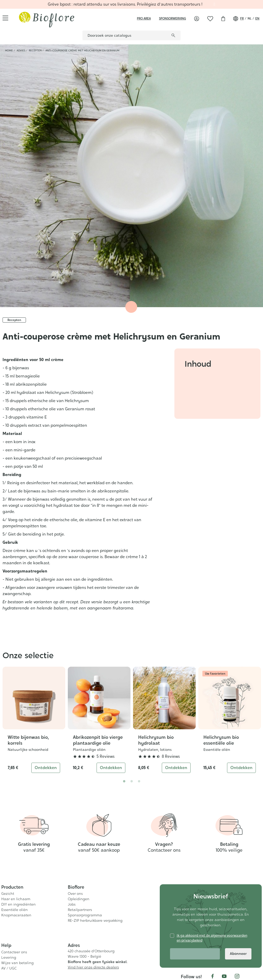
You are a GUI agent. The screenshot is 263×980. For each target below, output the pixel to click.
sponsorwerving (172, 18)
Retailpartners (80, 910)
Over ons (75, 894)
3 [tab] (139, 781)
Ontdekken (46, 768)
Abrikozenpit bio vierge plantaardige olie (98, 740)
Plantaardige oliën (89, 750)
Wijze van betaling (17, 963)
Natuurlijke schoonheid (28, 750)
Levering (9, 957)
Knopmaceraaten (16, 915)
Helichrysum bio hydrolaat (156, 740)
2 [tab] (132, 781)
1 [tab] (124, 781)
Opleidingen (79, 899)
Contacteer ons (14, 952)
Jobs (72, 904)
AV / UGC (9, 968)
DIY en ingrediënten (18, 904)
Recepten (14, 320)
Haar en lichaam (16, 899)
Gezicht (8, 894)
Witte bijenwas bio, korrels (28, 740)
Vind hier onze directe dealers (93, 967)
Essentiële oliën (217, 750)
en (257, 18)
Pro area (144, 18)
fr (242, 18)
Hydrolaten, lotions (155, 750)
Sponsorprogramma (85, 915)
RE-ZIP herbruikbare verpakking (95, 920)
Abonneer (238, 954)
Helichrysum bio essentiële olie (221, 740)
